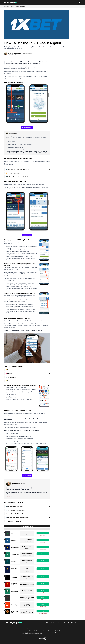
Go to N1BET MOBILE (43, 600)
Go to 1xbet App (43, 542)
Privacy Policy (71, 623)
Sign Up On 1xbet (27, 235)
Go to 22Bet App (43, 563)
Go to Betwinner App (43, 556)
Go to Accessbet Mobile (43, 586)
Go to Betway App (43, 579)
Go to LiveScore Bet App (43, 613)
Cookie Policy (78, 623)
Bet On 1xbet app (27, 475)
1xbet (30, 67)
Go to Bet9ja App (43, 535)
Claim (43, 533)
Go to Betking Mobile (43, 549)
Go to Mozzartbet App (43, 571)
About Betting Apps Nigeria (49, 623)
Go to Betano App (43, 606)
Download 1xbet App (27, 128)
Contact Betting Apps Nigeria (61, 623)
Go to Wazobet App (43, 593)
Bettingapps (7, 6)
